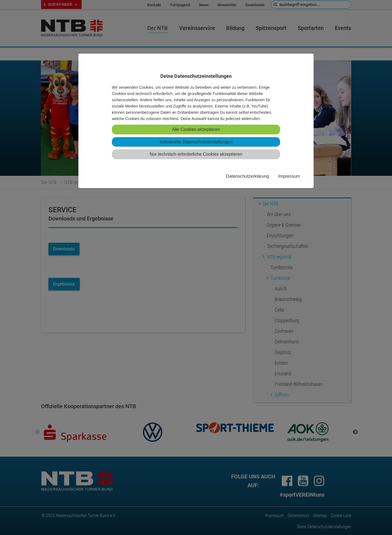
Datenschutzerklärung (247, 176)
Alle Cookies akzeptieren (196, 129)
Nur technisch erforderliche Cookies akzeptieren (196, 154)
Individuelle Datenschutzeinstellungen (196, 142)
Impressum (289, 176)
